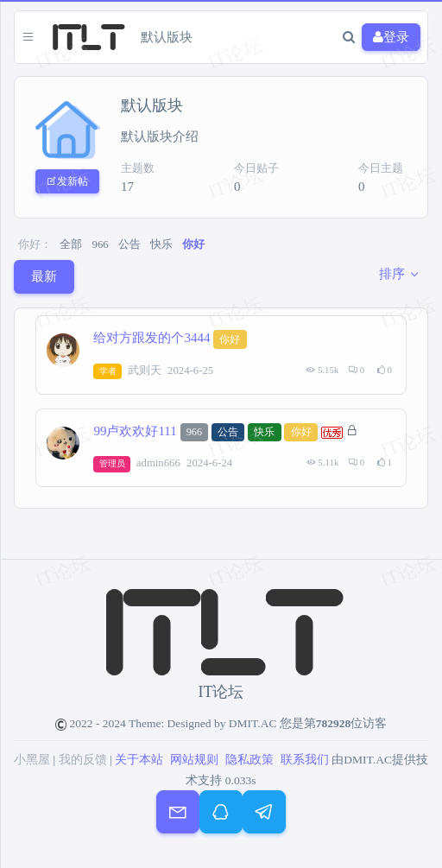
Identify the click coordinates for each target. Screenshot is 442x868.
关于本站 (139, 760)
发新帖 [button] (67, 181)
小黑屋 (32, 760)
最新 (44, 276)
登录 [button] (391, 38)
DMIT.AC (253, 723)
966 (101, 244)
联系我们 (305, 760)
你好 (193, 244)
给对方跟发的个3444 (152, 339)
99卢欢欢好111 (135, 431)
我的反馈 (83, 760)
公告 (129, 244)
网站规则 (194, 760)
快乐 (161, 244)
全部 (71, 244)
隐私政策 (249, 760)
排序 (392, 274)
